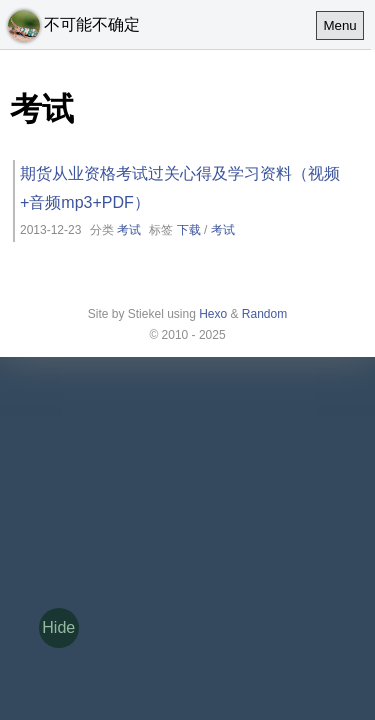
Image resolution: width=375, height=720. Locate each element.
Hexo (213, 314)
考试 (129, 230)
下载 (189, 230)
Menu (339, 25)
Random (264, 314)
